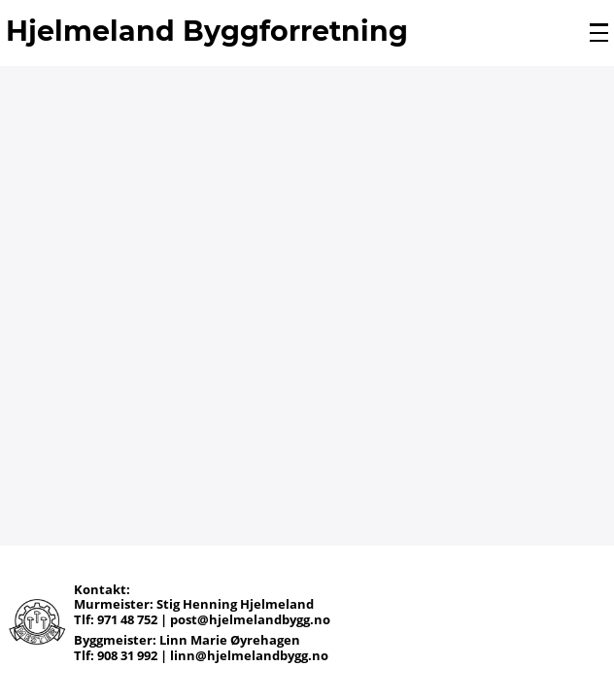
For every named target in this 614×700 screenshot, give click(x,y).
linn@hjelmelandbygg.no (249, 655)
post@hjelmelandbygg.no (250, 619)
